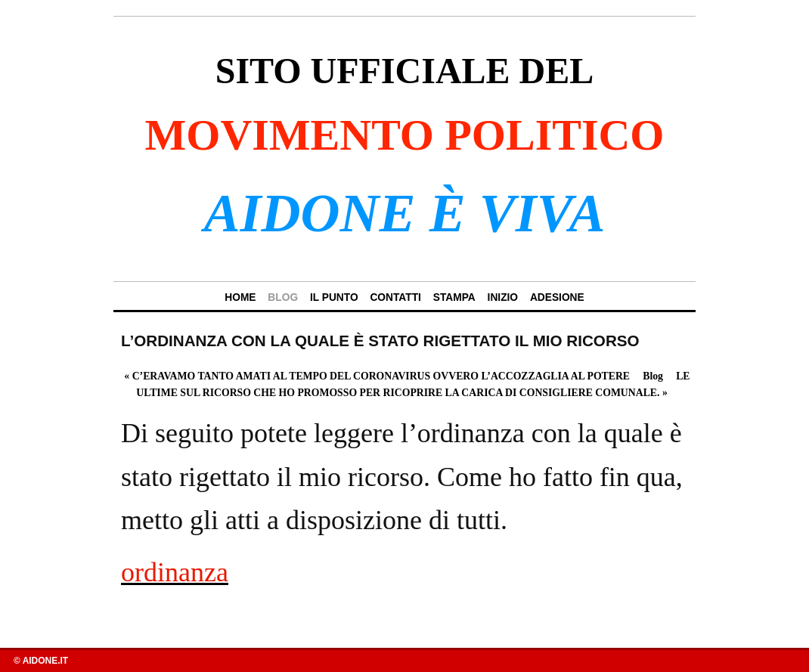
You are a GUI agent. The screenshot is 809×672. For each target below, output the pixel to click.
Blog (653, 376)
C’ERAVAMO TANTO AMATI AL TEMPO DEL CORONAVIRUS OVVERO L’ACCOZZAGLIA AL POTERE (377, 376)
